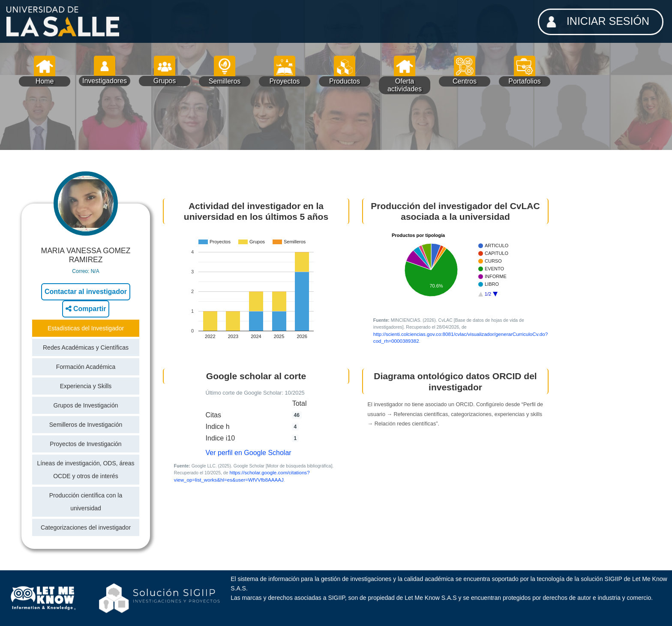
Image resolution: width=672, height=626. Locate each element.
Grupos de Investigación (86, 405)
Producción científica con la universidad (86, 502)
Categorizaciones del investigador (86, 527)
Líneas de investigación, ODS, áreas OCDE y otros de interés (85, 470)
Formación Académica (86, 367)
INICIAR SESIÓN (595, 22)
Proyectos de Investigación (85, 444)
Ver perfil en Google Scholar (249, 453)
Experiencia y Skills (86, 386)
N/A (95, 271)
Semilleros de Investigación (86, 425)
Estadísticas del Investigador (86, 328)
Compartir (86, 309)
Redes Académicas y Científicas (86, 347)
